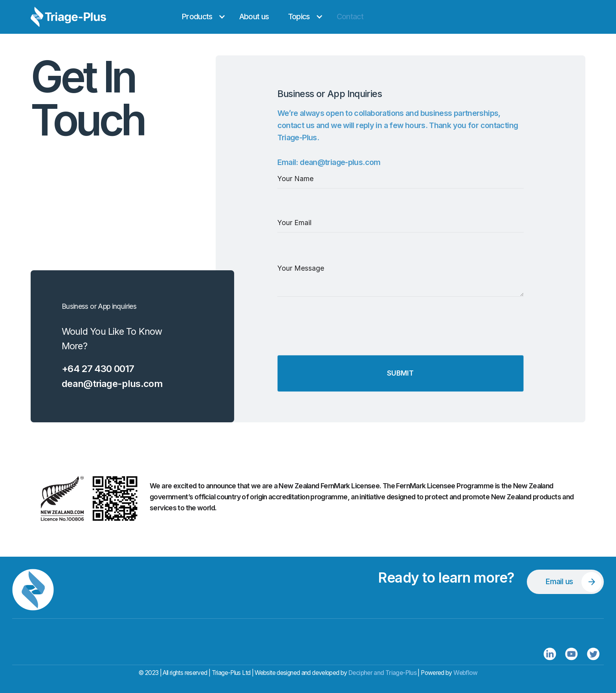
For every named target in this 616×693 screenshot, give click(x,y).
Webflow (466, 673)
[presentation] (337, 337)
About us (254, 16)
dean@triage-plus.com (112, 384)
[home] (93, 17)
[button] (201, 17)
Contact (350, 16)
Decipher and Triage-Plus (382, 673)
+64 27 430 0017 (98, 369)
